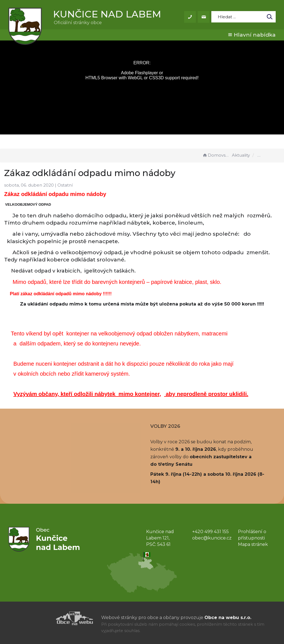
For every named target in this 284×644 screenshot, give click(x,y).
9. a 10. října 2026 (196, 449)
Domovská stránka (216, 155)
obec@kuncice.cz (212, 538)
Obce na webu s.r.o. (228, 618)
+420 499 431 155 (211, 532)
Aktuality (241, 155)
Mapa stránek (253, 544)
